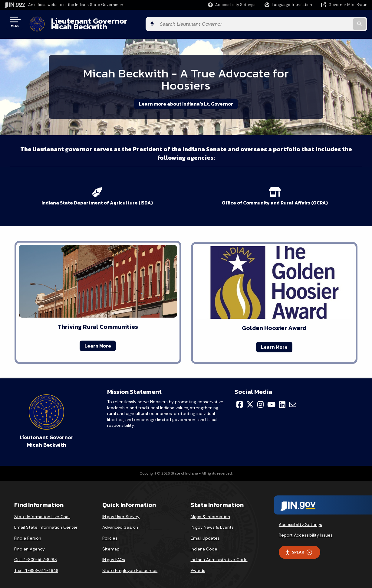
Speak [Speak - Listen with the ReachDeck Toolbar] (298, 545)
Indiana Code (204, 541)
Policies (110, 531)
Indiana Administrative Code (219, 552)
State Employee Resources (130, 563)
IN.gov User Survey (121, 509)
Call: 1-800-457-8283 (35, 552)
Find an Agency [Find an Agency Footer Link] (30, 541)
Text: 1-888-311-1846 (36, 563)
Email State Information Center (46, 520)
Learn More (98, 338)
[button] (232, 5)
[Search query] (326, 22)
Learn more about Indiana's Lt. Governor (186, 99)
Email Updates (205, 531)
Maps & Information (210, 509)
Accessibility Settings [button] (300, 517)
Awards (198, 563)
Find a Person (28, 531)
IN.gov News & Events (212, 520)
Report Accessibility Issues (306, 528)
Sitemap (111, 541)
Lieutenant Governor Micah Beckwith (116, 21)
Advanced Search (120, 520)
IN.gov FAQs (114, 552)
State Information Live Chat (42, 509)
